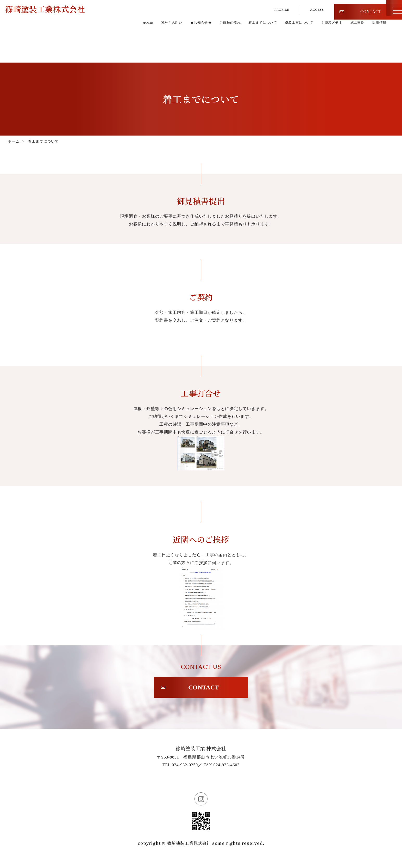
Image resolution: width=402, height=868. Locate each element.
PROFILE (277, 8)
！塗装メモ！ (323, 41)
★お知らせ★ (169, 41)
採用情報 (378, 41)
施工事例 (352, 41)
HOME (107, 41)
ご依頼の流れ (203, 41)
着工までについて (241, 41)
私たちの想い (135, 41)
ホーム (14, 141)
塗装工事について (284, 41)
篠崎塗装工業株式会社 (53, 26)
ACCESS (315, 8)
